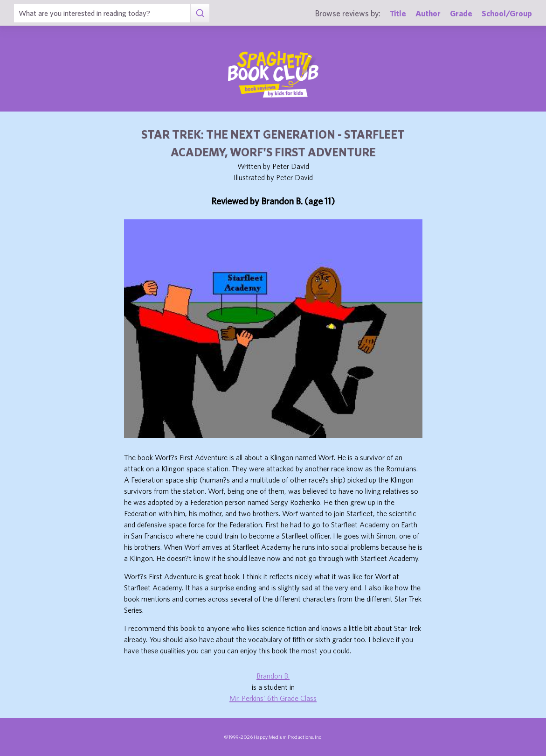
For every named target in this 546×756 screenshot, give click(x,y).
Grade (461, 13)
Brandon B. (273, 676)
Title (398, 13)
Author (428, 13)
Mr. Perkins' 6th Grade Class (273, 698)
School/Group (507, 13)
